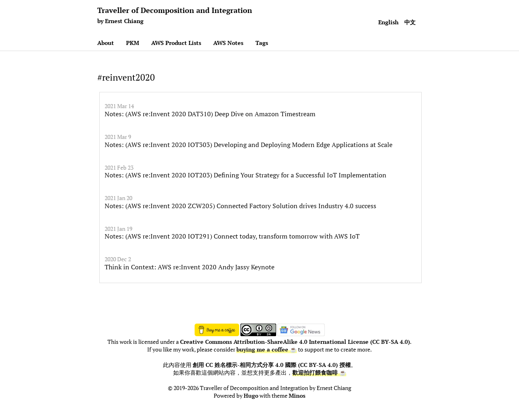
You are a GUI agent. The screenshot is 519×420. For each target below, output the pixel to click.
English (388, 22)
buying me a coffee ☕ (267, 350)
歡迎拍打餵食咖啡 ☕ (319, 373)
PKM (133, 43)
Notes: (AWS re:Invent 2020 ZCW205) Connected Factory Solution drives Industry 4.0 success (240, 206)
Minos (297, 396)
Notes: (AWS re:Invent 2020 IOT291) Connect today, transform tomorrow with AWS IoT (232, 236)
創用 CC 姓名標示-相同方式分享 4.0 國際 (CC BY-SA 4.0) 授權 (272, 365)
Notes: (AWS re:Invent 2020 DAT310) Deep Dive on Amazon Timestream (210, 114)
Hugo (251, 396)
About (106, 43)
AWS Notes (228, 43)
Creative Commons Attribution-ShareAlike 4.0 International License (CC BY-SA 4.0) (295, 342)
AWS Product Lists (176, 43)
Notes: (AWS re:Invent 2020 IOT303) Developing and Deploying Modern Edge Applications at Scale (249, 145)
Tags (262, 43)
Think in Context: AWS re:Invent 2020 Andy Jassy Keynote (190, 267)
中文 (410, 22)
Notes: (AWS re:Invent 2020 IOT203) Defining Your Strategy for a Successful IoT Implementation (246, 175)
